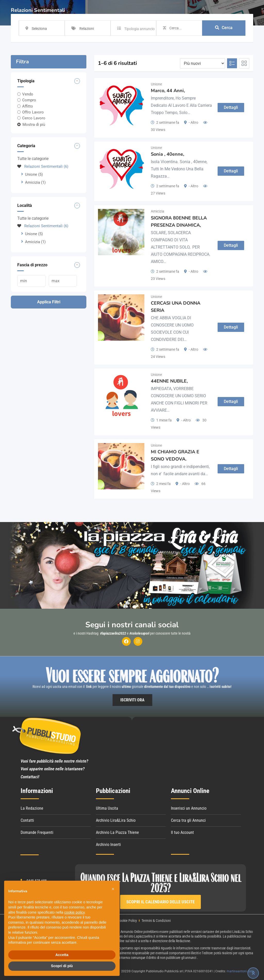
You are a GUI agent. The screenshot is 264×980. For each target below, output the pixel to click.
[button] (113, 889)
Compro (29, 100)
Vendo (28, 94)
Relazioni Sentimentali (43, 166)
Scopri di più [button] (62, 966)
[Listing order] (203, 63)
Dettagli (231, 107)
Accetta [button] (62, 955)
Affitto (28, 106)
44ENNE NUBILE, (169, 381)
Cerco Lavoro (34, 118)
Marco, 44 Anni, (168, 91)
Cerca (224, 28)
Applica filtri (49, 302)
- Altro (193, 122)
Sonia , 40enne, (167, 154)
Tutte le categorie (33, 159)
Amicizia (35, 182)
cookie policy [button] (74, 912)
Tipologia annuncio (139, 29)
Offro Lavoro (33, 112)
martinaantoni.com (240, 971)
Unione (34, 174)
